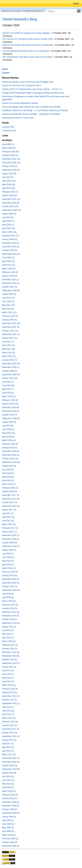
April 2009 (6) (8, 831)
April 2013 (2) (8, 681)
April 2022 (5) (8, 309)
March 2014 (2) (9, 641)
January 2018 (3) (10, 491)
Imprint (76, 3)
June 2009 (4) (8, 824)
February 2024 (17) (11, 236)
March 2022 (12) (9, 312)
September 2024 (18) (11, 210)
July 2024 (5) (8, 217)
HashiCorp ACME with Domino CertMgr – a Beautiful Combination (31, 114)
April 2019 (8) (8, 437)
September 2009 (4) (11, 813)
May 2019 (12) (8, 433)
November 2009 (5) (11, 806)
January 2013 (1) (10, 692)
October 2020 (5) (10, 371)
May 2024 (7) (8, 225)
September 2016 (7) (11, 546)
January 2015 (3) (10, 608)
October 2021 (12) (10, 331)
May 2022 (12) (8, 305)
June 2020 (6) (8, 386)
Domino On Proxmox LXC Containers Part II (22, 86)
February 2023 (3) (10, 272)
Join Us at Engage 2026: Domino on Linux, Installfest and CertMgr (31, 107)
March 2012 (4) (9, 718)
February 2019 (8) (10, 444)
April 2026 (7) (8, 144)
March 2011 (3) (9, 755)
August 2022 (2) (9, 294)
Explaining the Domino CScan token (18, 118)
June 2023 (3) (8, 258)
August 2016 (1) (9, 550)
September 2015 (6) (11, 590)
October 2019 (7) (10, 415)
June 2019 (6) (8, 429)
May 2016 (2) (8, 561)
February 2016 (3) (10, 572)
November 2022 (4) (11, 283)
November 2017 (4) (11, 499)
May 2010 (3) (8, 784)
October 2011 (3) (10, 733)
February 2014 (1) (10, 645)
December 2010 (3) (11, 758)
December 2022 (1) (11, 280)
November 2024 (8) (11, 203)
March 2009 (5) (9, 835)
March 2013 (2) (9, 685)
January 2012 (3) (10, 725)
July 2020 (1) (8, 382)
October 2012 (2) (10, 700)
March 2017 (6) (9, 524)
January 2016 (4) (10, 576)
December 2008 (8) (11, 846)
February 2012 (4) (10, 722)
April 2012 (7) (8, 714)
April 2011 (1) (8, 751)
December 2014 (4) (11, 612)
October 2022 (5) (10, 287)
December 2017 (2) (11, 495)
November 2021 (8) (11, 327)
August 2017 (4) (9, 510)
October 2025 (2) (10, 166)
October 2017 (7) (10, 502)
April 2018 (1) (8, 481)
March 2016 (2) (9, 568)
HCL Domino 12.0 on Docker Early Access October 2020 (28, 39)
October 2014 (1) (10, 619)
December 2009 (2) (11, 802)
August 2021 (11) (10, 338)
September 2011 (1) (11, 736)
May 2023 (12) (8, 261)
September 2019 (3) (11, 418)
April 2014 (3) (8, 638)
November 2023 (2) (11, 247)
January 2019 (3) (10, 448)
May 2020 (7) (8, 389)
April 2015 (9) (8, 597)
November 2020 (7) (11, 367)
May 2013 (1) (8, 678)
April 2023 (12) (9, 265)
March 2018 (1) (9, 484)
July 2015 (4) (8, 594)
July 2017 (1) (8, 513)
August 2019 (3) (9, 422)
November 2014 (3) (11, 616)
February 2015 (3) (10, 605)
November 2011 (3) (11, 729)
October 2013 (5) (10, 660)
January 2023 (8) (10, 276)
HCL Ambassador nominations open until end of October (27, 57)
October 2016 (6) (10, 543)
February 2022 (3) (10, 316)
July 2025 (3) (8, 177)
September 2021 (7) (11, 334)
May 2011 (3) (8, 747)
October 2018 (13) (10, 459)
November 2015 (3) (11, 583)
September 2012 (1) (11, 703)
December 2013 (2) (11, 652)
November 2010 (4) (11, 762)
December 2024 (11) (11, 199)
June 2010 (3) (8, 780)
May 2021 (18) (8, 349)
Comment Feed (9, 131)
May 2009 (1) (8, 828)
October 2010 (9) (10, 766)
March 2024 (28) (9, 232)
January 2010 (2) (10, 798)
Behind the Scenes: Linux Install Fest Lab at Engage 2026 (28, 82)
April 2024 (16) (9, 228)
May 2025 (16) (8, 185)
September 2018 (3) (11, 462)
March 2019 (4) (9, 440)
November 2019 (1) (11, 411)
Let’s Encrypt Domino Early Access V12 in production (26, 51)
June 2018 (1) (8, 473)
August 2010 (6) (9, 773)
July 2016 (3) (8, 554)
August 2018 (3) (9, 466)
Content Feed (8, 127)
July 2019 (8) (8, 426)
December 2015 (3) (11, 579)
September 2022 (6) (11, 290)
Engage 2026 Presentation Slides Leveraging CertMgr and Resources (33, 93)
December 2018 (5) (11, 451)
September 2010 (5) (11, 769)
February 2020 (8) (10, 400)
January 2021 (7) (10, 360)
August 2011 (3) (9, 740)
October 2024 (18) (10, 206)
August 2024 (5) (9, 214)
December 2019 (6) (11, 407)
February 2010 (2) (10, 795)
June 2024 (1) (8, 221)
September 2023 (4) (11, 254)
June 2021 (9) (8, 345)
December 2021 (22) (11, 323)
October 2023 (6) (10, 250)
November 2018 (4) (11, 455)
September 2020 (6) (11, 375)
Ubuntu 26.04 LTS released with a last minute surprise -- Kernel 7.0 (32, 89)
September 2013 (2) (11, 663)
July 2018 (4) (8, 470)
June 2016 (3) (8, 557)
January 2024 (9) (10, 239)
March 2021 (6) (9, 356)
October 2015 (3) (10, 586)
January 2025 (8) (10, 195)
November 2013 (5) (11, 656)
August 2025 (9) (9, 174)
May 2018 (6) (8, 477)
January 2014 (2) (10, 649)
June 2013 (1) (8, 674)
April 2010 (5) (8, 787)
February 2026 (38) (11, 152)
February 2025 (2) (10, 192)
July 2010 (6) (8, 776)
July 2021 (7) (8, 342)
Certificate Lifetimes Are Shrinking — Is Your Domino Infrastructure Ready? (35, 110)
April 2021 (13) (9, 353)
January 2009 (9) (10, 842)
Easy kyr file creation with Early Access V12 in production (28, 45)
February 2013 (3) (10, 689)
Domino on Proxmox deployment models (20, 103)
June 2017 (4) (8, 517)
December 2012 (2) (11, 696)
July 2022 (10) (8, 298)
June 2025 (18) (9, 181)
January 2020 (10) (10, 404)
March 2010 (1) (9, 791)
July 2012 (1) (8, 707)
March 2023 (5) (9, 269)
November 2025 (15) (11, 163)
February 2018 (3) (10, 488)
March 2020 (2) (9, 396)
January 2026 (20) (10, 155)
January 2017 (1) (10, 532)
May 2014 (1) (8, 634)
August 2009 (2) (9, 817)
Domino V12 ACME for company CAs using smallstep (26, 33)
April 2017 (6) (8, 521)
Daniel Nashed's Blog (20, 19)
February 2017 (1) (10, 528)
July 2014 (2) (8, 630)
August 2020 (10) (10, 378)
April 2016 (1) (8, 565)
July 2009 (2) (8, 820)
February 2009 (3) (10, 839)
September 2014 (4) (11, 623)
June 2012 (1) (8, 711)
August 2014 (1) (9, 627)
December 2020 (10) (11, 364)
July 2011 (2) (8, 744)
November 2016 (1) (11, 539)
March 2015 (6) (9, 601)
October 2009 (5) (10, 809)
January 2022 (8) (10, 320)
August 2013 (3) (9, 667)
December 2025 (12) (11, 159)
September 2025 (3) (11, 170)
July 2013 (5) (8, 671)
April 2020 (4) (8, 393)
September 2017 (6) (11, 506)
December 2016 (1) (11, 535)
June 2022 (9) (8, 301)
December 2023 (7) (11, 243)
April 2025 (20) (9, 188)
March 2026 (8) (9, 148)
